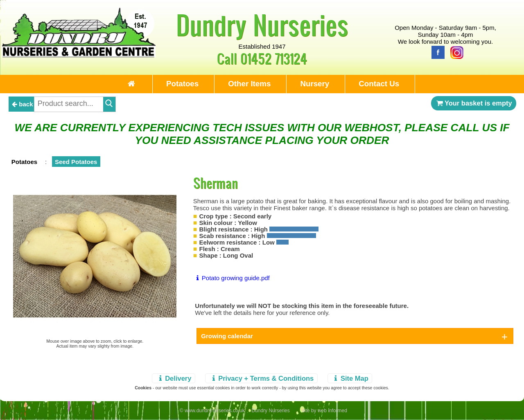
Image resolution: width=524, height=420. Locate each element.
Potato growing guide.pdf (232, 278)
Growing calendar (227, 336)
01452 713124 (274, 58)
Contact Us (379, 84)
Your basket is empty (474, 103)
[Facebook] (436, 52)
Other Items (249, 84)
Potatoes (182, 84)
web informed (332, 411)
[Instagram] (455, 52)
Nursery (315, 84)
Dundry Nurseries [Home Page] (262, 25)
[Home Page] (79, 55)
